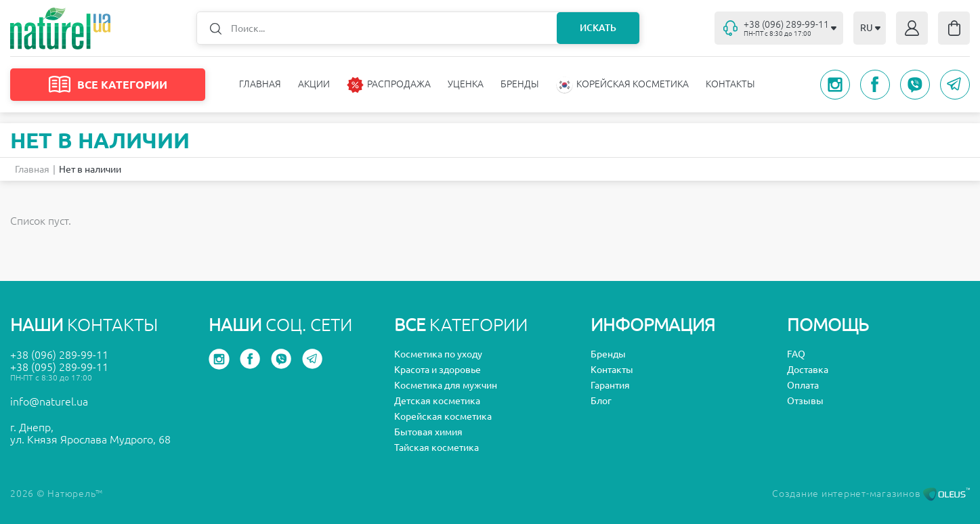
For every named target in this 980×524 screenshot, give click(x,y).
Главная (260, 84)
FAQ (796, 354)
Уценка (466, 84)
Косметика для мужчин (446, 385)
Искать (598, 28)
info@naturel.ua (49, 401)
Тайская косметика (436, 447)
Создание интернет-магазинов (871, 494)
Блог (601, 401)
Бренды (520, 84)
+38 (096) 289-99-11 (59, 355)
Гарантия (610, 385)
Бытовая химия (428, 432)
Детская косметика (437, 401)
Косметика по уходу (438, 354)
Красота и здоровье (438, 370)
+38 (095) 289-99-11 (59, 367)
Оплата (803, 385)
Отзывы (805, 401)
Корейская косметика (443, 416)
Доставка (808, 370)
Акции (314, 84)
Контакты (730, 84)
